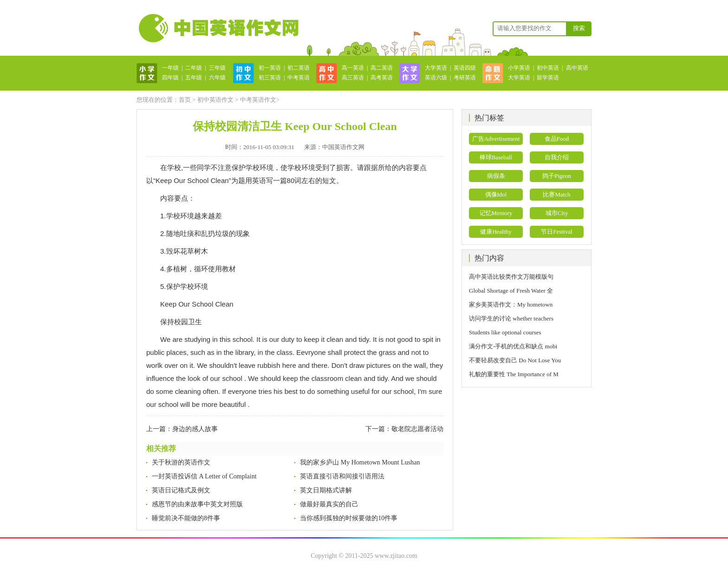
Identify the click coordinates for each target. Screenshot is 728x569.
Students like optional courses (508, 332)
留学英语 (548, 78)
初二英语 (299, 68)
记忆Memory (496, 213)
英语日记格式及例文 (181, 490)
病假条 (496, 176)
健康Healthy (496, 232)
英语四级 (465, 68)
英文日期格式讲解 (326, 490)
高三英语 (353, 78)
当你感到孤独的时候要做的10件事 (349, 518)
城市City (557, 213)
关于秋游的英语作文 (181, 462)
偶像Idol (496, 194)
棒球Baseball (496, 157)
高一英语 (353, 68)
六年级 (217, 78)
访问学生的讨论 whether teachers (511, 318)
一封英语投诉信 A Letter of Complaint (204, 476)
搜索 (579, 28)
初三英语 (270, 78)
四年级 (170, 78)
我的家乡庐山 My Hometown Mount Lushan (360, 462)
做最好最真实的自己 (329, 504)
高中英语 (577, 68)
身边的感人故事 (195, 429)
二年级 (194, 68)
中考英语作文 (258, 100)
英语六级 (436, 78)
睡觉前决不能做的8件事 (186, 518)
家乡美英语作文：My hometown (511, 304)
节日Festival (556, 232)
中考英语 (299, 78)
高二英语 (382, 68)
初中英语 (548, 68)
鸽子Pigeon (557, 176)
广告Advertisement (496, 139)
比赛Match (556, 194)
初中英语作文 (215, 100)
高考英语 (382, 78)
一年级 (170, 68)
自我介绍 (557, 157)
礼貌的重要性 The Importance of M (514, 374)
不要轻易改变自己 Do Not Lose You (515, 360)
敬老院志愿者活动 (417, 429)
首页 (185, 100)
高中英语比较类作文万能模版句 (511, 277)
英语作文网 (218, 28)
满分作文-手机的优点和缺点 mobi (513, 346)
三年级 (217, 68)
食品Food (557, 139)
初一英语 (270, 68)
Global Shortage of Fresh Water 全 (511, 291)
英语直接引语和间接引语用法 (342, 476)
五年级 (194, 78)
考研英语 (465, 78)
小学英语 (519, 68)
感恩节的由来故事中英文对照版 (197, 504)
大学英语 (436, 68)
